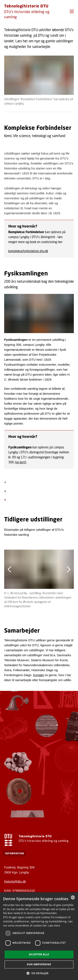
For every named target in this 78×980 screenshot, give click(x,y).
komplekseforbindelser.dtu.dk (28, 251)
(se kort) (20, 462)
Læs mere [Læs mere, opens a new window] (54, 926)
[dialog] (39, 936)
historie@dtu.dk (15, 881)
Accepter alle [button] (39, 954)
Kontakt (38, 675)
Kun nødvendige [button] (39, 964)
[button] (72, 11)
